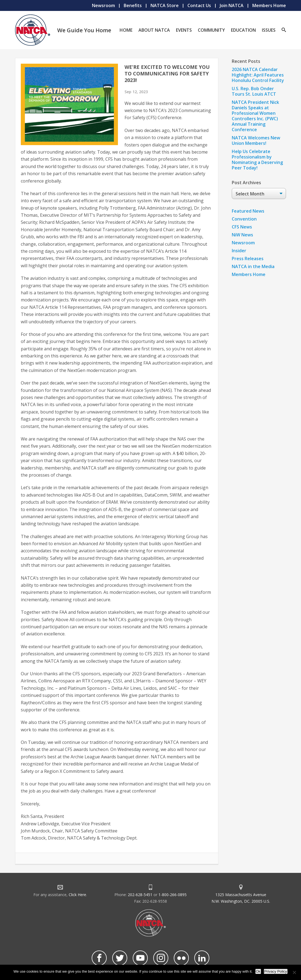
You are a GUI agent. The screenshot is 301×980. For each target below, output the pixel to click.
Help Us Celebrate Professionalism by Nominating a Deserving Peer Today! (257, 160)
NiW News (242, 235)
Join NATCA (232, 5)
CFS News (242, 227)
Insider (239, 251)
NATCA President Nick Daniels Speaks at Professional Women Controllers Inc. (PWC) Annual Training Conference (255, 116)
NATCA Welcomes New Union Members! (256, 140)
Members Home (269, 5)
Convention (244, 219)
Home (126, 30)
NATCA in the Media (253, 266)
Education (243, 30)
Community (211, 30)
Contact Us (199, 5)
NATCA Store (165, 5)
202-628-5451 (140, 895)
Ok (258, 971)
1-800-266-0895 (173, 895)
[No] (294, 972)
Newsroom (103, 5)
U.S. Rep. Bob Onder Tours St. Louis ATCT (254, 91)
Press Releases (248, 259)
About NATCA (154, 30)
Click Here (77, 895)
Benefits (133, 5)
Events (184, 30)
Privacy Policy (276, 971)
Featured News (248, 211)
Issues (269, 30)
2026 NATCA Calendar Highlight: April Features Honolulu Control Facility (258, 75)
